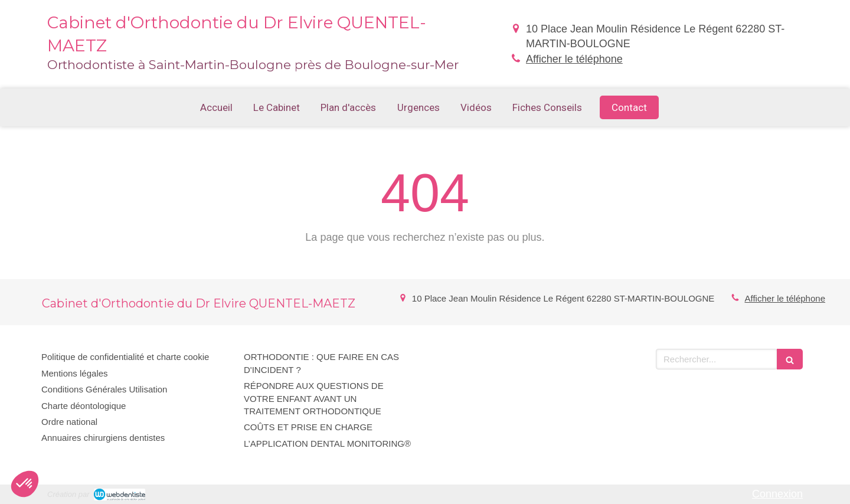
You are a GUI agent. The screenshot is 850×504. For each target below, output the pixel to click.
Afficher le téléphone (574, 59)
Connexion (777, 494)
